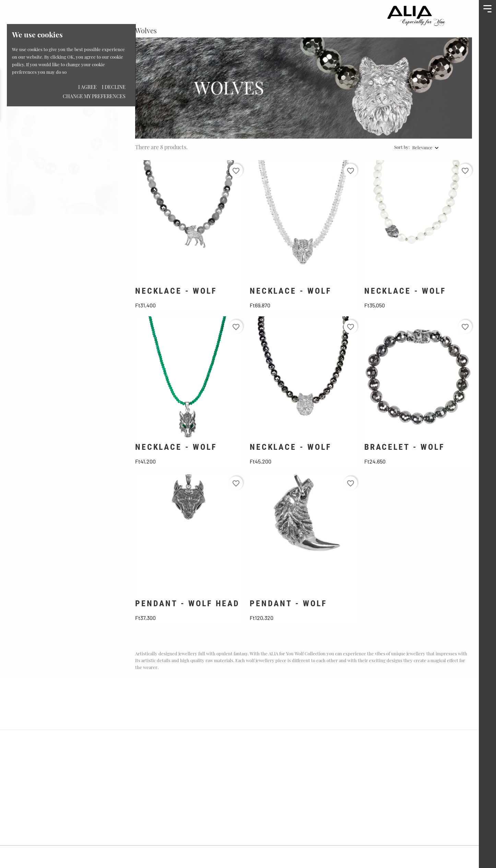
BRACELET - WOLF (404, 447)
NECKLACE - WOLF (176, 291)
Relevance (422, 147)
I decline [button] (114, 87)
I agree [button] (87, 87)
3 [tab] (112, 135)
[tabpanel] (62, 123)
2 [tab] (112, 122)
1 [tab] (112, 109)
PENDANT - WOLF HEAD (187, 603)
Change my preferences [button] (94, 96)
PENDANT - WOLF (288, 603)
